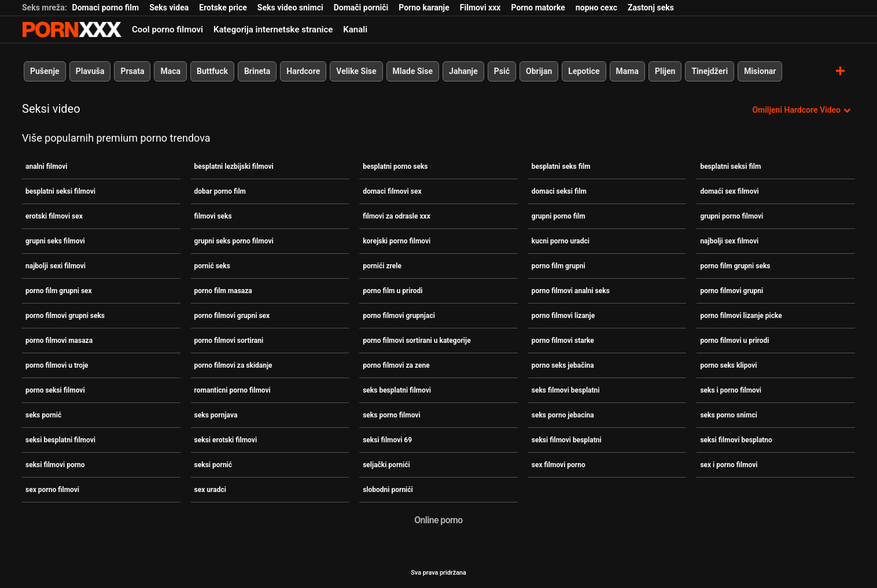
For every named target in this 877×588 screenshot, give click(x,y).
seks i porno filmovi (731, 390)
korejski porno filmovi (397, 241)
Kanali (355, 29)
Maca (170, 71)
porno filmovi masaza (59, 341)
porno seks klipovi (728, 365)
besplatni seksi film (730, 167)
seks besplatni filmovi (397, 390)
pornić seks (212, 266)
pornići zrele (382, 266)
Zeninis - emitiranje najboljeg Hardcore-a (72, 29)
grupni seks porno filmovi (234, 241)
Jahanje (463, 71)
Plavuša (90, 71)
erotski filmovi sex (54, 216)
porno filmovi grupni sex (232, 316)
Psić (502, 71)
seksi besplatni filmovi (60, 440)
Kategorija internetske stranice (273, 29)
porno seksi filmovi (55, 390)
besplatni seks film (561, 167)
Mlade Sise (413, 71)
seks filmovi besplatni (566, 390)
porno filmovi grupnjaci (399, 316)
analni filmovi (46, 167)
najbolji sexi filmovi (56, 266)
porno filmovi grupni (732, 291)
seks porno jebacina (563, 415)
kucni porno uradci (561, 241)
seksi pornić (213, 465)
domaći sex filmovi (729, 191)
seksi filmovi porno (55, 465)
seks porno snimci (729, 415)
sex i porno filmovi (729, 465)
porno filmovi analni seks (571, 291)
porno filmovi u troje (57, 365)
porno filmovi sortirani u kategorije (417, 341)
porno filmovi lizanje (563, 316)
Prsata (132, 71)
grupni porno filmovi (732, 216)
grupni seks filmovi (55, 241)
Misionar (760, 71)
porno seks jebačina (563, 365)
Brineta (257, 71)
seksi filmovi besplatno (736, 440)
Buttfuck (212, 71)
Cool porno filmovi (167, 29)
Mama (627, 71)
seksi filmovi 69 (387, 440)
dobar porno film (220, 191)
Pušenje (45, 71)
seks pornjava (216, 415)
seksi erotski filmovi (226, 440)
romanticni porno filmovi (233, 390)
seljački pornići (386, 465)
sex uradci (210, 490)
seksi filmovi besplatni (567, 440)
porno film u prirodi (393, 291)
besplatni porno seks (395, 167)
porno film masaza (223, 291)
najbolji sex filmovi (729, 241)
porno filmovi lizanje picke (741, 316)
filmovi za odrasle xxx (397, 216)
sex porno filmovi (52, 490)
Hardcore (303, 71)
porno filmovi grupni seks (65, 316)
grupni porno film (559, 216)
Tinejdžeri (710, 71)
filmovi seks (213, 216)
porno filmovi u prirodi (734, 341)
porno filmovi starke (563, 341)
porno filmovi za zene (396, 365)
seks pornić (43, 415)
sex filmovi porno (559, 465)
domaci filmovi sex (392, 191)
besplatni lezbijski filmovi (234, 167)
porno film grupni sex (59, 291)
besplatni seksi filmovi (60, 191)
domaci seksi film (559, 191)
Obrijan (539, 71)
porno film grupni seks (735, 266)
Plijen (665, 71)
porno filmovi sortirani (229, 341)
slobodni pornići (388, 490)
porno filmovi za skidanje (233, 365)
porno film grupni (559, 266)
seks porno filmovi (391, 415)
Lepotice (584, 71)
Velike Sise (356, 71)
